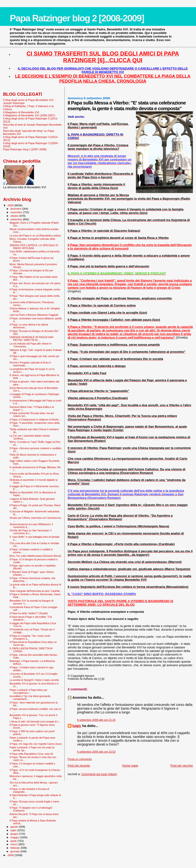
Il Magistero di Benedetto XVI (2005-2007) (29, 115)
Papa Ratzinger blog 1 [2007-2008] (25, 149)
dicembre (16, 209)
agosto (15, 827)
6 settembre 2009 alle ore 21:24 (96, 720)
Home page (130, 766)
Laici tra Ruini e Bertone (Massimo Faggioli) (34, 315)
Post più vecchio (182, 766)
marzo (14, 844)
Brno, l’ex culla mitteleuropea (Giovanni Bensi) (35, 556)
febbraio (16, 848)
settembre (17, 219)
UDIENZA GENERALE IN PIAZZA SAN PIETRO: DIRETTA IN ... (31, 339)
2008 (11, 855)
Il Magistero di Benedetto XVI (21, 112)
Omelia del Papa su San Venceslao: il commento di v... (30, 532)
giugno (15, 834)
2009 (11, 205)
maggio (15, 837)
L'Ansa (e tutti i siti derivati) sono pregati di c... (35, 722)
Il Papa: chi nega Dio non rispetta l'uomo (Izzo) (36, 744)
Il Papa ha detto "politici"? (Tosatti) (29, 613)
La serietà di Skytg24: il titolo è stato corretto (34, 680)
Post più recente (79, 766)
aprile (14, 841)
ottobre (15, 216)
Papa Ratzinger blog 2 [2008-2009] (77, 18)
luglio (14, 830)
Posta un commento (80, 759)
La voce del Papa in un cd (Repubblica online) (35, 236)
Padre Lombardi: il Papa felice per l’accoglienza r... (28, 691)
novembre (17, 212)
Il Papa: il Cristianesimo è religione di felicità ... (35, 420)
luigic (77, 726)
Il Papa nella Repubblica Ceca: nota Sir (31, 754)
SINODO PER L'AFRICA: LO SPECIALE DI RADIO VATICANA (34, 247)
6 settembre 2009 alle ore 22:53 (96, 752)
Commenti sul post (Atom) (99, 774)
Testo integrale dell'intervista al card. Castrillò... (36, 591)
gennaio (16, 851)
